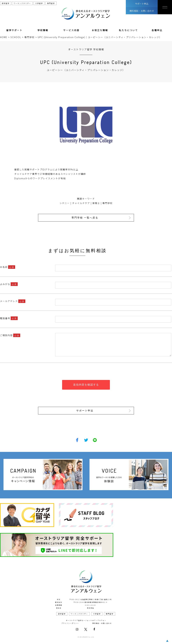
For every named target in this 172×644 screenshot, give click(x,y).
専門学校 (107, 203)
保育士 (96, 203)
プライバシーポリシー (70, 623)
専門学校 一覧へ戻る (85, 218)
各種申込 (157, 30)
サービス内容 (71, 30)
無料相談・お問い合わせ (142, 11)
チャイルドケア (81, 203)
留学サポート (14, 30)
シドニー (65, 203)
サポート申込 (142, 4)
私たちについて (128, 30)
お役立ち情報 (100, 30)
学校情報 (43, 30)
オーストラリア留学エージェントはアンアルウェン (86, 620)
